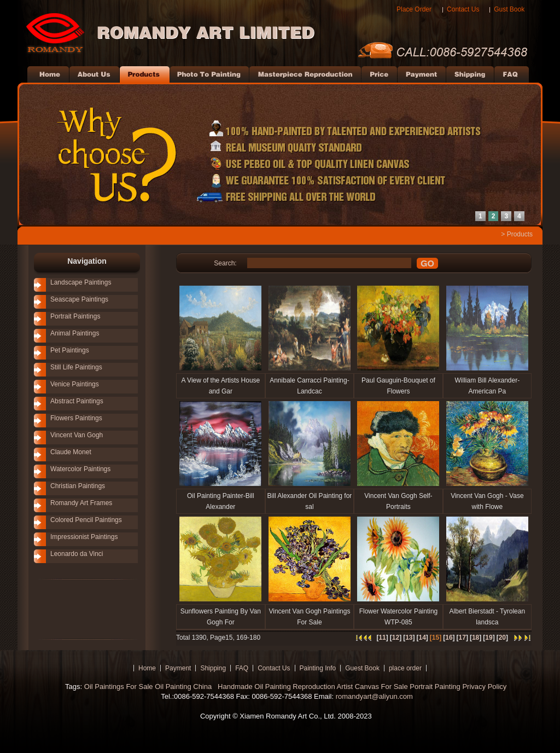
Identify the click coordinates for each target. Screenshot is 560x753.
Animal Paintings (75, 333)
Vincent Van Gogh (77, 435)
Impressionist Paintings (84, 537)
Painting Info (318, 668)
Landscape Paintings (81, 282)
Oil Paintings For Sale (119, 687)
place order (405, 668)
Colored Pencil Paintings (86, 520)
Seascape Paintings (79, 299)
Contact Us (463, 9)
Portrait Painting (435, 687)
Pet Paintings (70, 350)
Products (520, 234)
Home (147, 668)
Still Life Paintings (76, 367)
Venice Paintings (75, 384)
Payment (178, 668)
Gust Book (509, 9)
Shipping (213, 668)
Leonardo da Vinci (77, 554)
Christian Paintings (78, 486)
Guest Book (362, 668)
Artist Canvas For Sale (372, 687)
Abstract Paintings (77, 401)
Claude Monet (71, 452)
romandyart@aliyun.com (374, 696)
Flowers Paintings (76, 418)
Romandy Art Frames (81, 503)
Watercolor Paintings (80, 469)
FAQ (242, 668)
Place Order (414, 9)
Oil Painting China (184, 687)
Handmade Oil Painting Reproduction (275, 687)
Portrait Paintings (75, 316)
